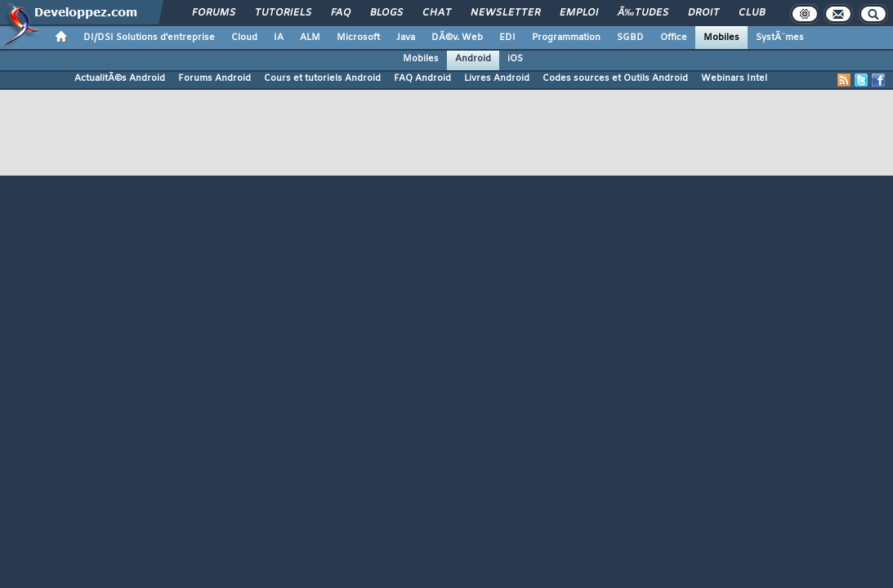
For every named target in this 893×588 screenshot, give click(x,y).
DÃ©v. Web (457, 38)
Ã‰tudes (643, 13)
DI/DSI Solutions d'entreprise (149, 38)
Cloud (244, 38)
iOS (515, 59)
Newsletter (505, 13)
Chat (437, 13)
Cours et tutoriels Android (322, 78)
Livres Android (497, 78)
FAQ (341, 13)
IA (279, 38)
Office (674, 38)
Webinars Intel (734, 78)
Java (406, 38)
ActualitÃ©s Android (120, 78)
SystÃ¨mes (780, 38)
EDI (507, 38)
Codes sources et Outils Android (615, 78)
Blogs (386, 13)
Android (473, 59)
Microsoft (358, 38)
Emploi (579, 13)
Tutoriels (283, 13)
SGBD (630, 38)
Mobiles (721, 38)
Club (752, 13)
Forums (214, 13)
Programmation (566, 38)
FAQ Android (422, 78)
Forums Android (214, 78)
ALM (310, 38)
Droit (703, 13)
